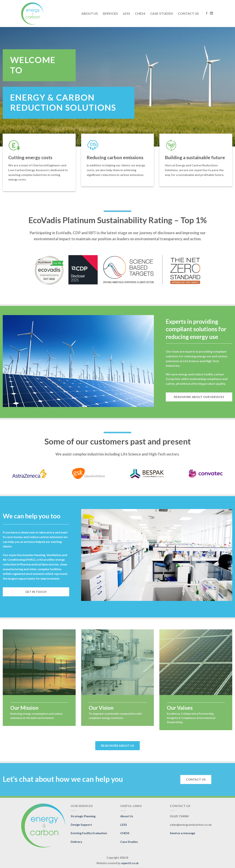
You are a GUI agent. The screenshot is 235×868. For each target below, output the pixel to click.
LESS (126, 14)
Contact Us (188, 14)
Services (110, 14)
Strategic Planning (83, 816)
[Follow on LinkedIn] (211, 13)
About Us (90, 14)
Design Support (81, 825)
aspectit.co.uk (130, 863)
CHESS (140, 14)
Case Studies (162, 14)
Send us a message (182, 833)
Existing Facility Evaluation (89, 833)
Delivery (76, 842)
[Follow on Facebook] (207, 13)
